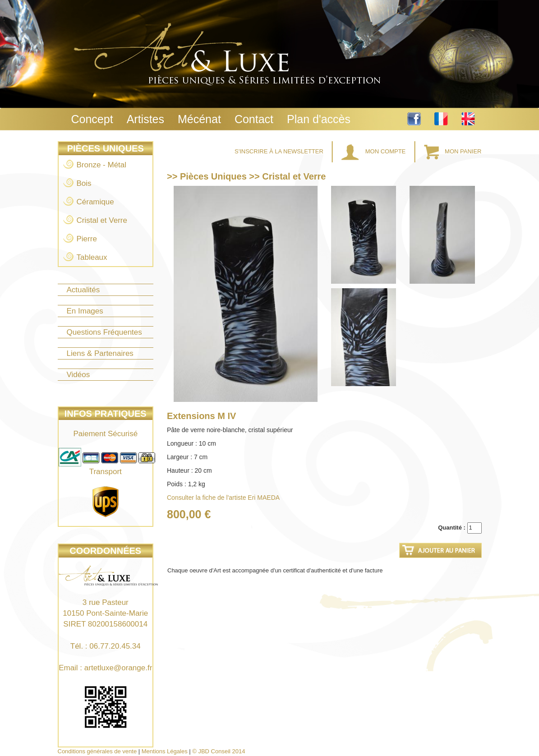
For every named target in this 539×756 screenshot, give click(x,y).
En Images (85, 311)
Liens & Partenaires (100, 353)
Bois (84, 183)
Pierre (87, 239)
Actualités (83, 290)
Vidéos (78, 375)
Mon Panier (453, 151)
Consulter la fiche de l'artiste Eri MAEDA (223, 498)
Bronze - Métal (102, 165)
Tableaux (92, 257)
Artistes (145, 119)
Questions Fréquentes (104, 332)
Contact (254, 119)
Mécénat (199, 119)
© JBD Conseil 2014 (219, 751)
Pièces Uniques (106, 148)
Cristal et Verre (102, 220)
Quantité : (452, 528)
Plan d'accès (319, 119)
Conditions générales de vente (97, 751)
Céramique (95, 202)
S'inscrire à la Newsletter (280, 151)
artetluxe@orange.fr (118, 668)
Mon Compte (374, 151)
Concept (92, 119)
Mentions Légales (165, 751)
